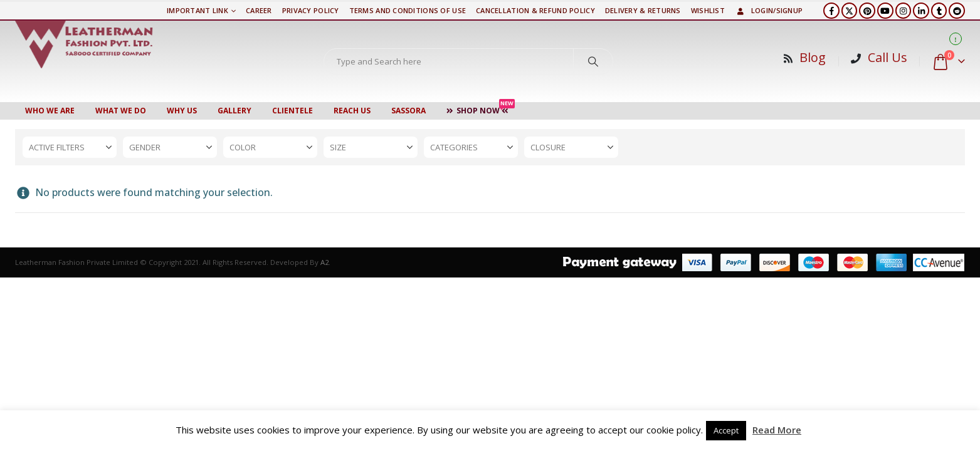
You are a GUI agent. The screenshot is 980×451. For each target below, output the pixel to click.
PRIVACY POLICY (311, 10)
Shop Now (481, 109)
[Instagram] (904, 11)
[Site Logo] (84, 44)
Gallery (234, 111)
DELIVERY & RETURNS (643, 10)
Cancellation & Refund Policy (535, 10)
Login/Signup (769, 10)
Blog (813, 57)
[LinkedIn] (921, 11)
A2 (324, 262)
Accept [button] (726, 430)
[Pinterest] (867, 11)
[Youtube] (885, 11)
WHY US (182, 111)
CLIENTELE (292, 111)
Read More (777, 430)
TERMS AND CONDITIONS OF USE (408, 10)
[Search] (593, 61)
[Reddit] (957, 11)
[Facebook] (831, 11)
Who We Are (50, 111)
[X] (850, 11)
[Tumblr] (939, 11)
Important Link (198, 10)
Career (259, 10)
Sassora (408, 111)
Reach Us (352, 111)
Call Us (888, 57)
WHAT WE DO (121, 111)
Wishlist (708, 10)
